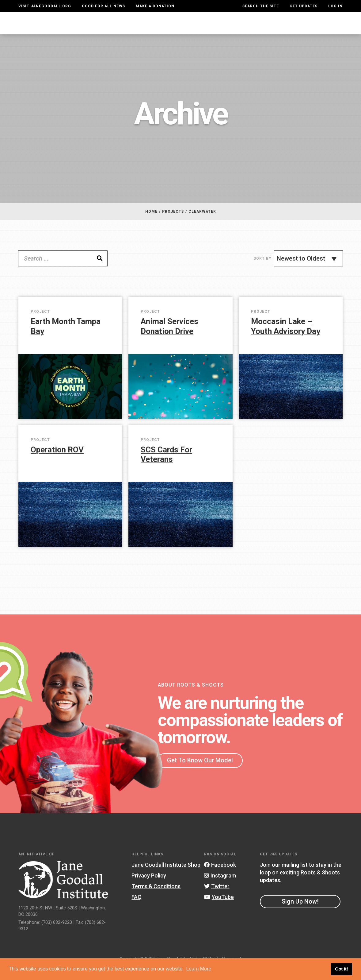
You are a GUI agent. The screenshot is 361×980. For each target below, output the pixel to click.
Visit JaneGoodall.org (45, 6)
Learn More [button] (199, 969)
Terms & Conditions (156, 899)
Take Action (320, 29)
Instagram (220, 888)
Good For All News (103, 6)
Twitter (217, 899)
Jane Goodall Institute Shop (166, 877)
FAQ (137, 909)
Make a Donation (155, 6)
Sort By (262, 271)
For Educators (170, 29)
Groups (281, 29)
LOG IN (335, 6)
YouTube (219, 909)
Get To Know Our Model (200, 773)
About (96, 29)
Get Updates (304, 6)
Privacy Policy (149, 888)
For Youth (127, 29)
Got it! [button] (341, 969)
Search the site (261, 6)
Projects (250, 29)
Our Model (214, 29)
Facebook (220, 877)
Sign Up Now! (300, 914)
